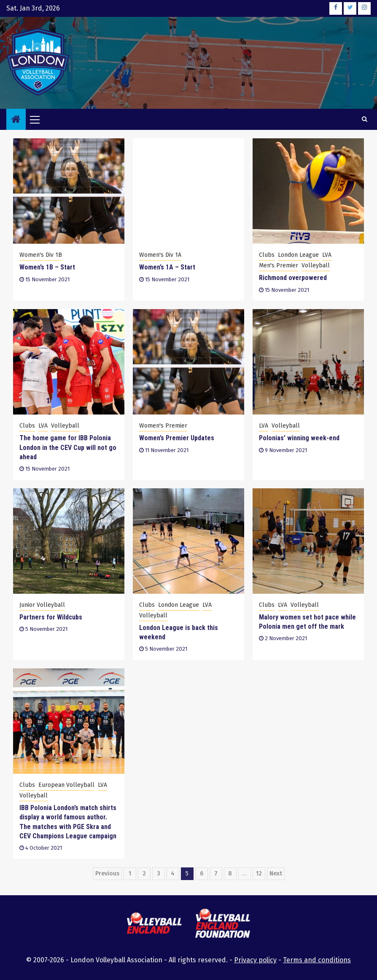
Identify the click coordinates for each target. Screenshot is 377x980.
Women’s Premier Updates (177, 438)
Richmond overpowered (293, 278)
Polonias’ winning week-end (299, 438)
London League (298, 255)
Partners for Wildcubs (51, 617)
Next (276, 874)
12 (259, 874)
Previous (107, 874)
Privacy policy (255, 960)
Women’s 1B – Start (47, 267)
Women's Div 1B (41, 255)
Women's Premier (163, 426)
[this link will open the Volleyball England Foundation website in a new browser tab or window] (223, 925)
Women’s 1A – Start (167, 267)
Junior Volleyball (42, 605)
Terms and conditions (317, 960)
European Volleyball (66, 785)
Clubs (267, 255)
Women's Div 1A (160, 255)
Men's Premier (279, 265)
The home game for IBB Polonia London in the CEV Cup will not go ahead (68, 447)
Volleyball (316, 265)
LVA (327, 255)
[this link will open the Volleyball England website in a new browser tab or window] (154, 924)
